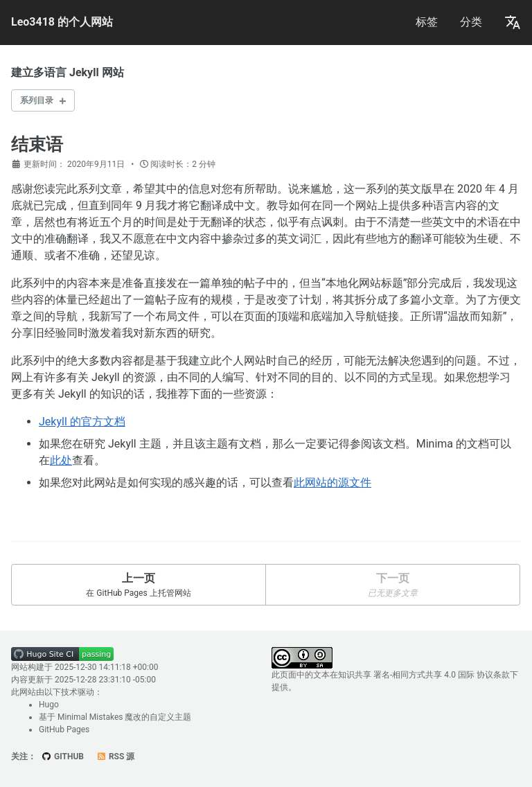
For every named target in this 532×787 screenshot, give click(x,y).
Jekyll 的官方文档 (82, 422)
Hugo (49, 705)
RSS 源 (115, 757)
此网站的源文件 (332, 483)
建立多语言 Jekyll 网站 (68, 72)
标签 (427, 22)
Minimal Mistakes (90, 717)
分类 (471, 22)
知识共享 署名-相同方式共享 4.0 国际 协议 (416, 675)
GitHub (63, 757)
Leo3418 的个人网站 (62, 22)
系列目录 (37, 100)
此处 (61, 460)
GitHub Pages (64, 729)
